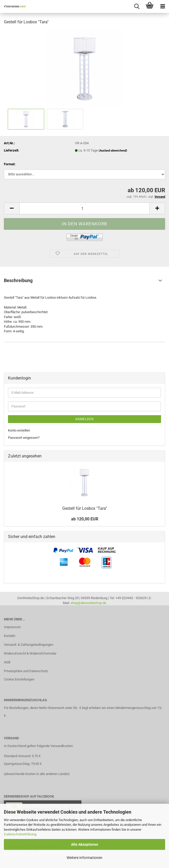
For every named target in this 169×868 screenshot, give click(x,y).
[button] (12, 208)
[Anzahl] (85, 208)
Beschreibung (18, 280)
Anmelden (85, 419)
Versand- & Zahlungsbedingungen (29, 645)
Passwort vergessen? (24, 438)
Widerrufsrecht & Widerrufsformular (30, 653)
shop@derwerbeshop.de (88, 603)
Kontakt (10, 636)
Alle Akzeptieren (85, 844)
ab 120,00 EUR (85, 519)
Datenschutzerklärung (20, 834)
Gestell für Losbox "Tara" (85, 508)
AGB (7, 662)
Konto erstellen (19, 430)
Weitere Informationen (85, 858)
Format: (10, 164)
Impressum (12, 627)
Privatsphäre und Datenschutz (26, 671)
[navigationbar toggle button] (163, 6)
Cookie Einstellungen (19, 679)
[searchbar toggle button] (137, 6)
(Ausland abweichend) (113, 151)
